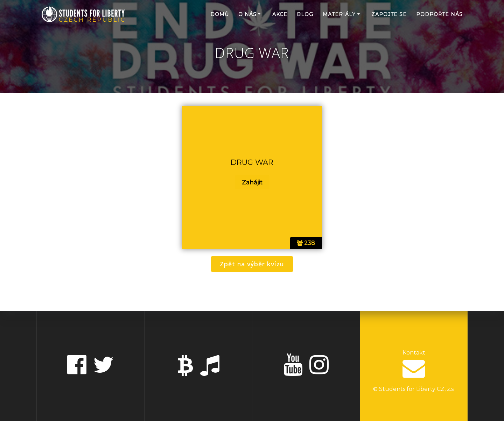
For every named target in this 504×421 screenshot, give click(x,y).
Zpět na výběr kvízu (252, 264)
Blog (305, 14)
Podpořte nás (439, 14)
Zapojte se (389, 14)
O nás (247, 14)
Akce (280, 14)
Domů (220, 14)
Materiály (339, 14)
